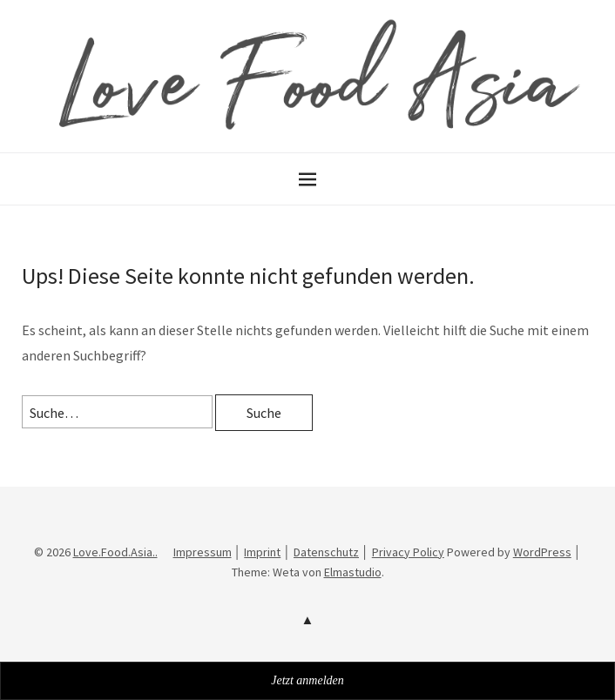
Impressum (203, 552)
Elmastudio (353, 572)
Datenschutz (326, 552)
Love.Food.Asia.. (115, 552)
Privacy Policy (408, 552)
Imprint (262, 552)
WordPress (542, 552)
